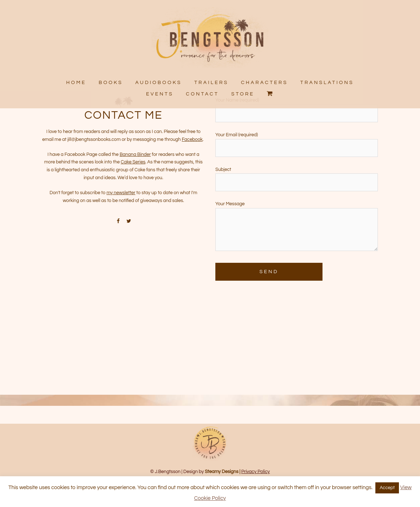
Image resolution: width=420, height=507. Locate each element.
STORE (243, 94)
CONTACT (202, 94)
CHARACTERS (264, 83)
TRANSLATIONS (327, 83)
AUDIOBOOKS (159, 83)
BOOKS (111, 83)
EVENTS (160, 94)
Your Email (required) (297, 164)
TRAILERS (211, 83)
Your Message (297, 249)
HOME (76, 83)
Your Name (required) (297, 129)
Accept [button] (387, 488)
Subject (297, 199)
